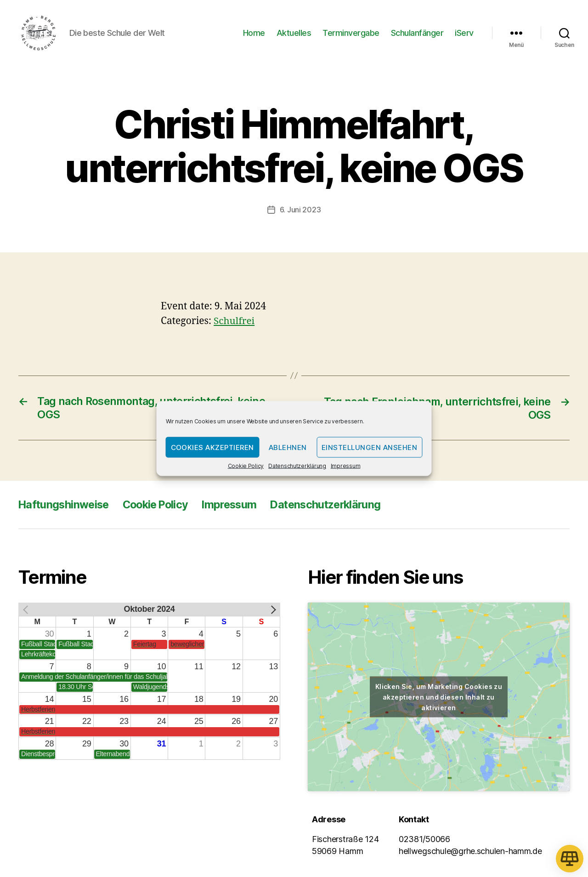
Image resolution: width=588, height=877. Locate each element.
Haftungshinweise (65, 505)
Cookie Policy (246, 466)
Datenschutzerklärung (297, 466)
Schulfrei (235, 322)
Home (254, 33)
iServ (464, 33)
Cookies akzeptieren (213, 447)
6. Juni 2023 (300, 211)
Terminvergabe (351, 33)
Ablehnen (288, 447)
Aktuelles (294, 33)
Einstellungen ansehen (370, 447)
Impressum (346, 466)
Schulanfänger (417, 33)
